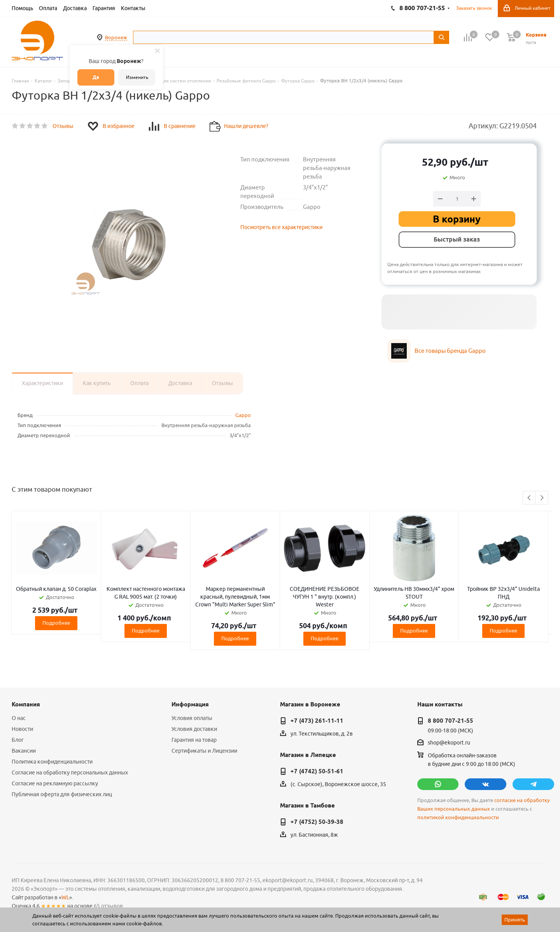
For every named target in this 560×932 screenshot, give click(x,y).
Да (96, 77)
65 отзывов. (109, 906)
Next (542, 498)
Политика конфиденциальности (52, 762)
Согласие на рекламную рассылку (55, 783)
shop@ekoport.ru (449, 743)
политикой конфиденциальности (458, 817)
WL (65, 897)
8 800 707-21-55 (451, 721)
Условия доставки (194, 729)
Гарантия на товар (194, 740)
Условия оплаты (192, 718)
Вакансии (24, 751)
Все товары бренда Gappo (450, 351)
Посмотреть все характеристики (281, 227)
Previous (529, 498)
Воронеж (116, 37)
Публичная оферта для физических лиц (62, 794)
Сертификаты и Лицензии (204, 751)
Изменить (137, 77)
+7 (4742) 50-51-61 (317, 771)
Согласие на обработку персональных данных (70, 773)
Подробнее (56, 623)
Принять (515, 920)
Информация (190, 704)
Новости (22, 729)
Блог (18, 740)
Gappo (243, 415)
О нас (19, 718)
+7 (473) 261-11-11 (317, 721)
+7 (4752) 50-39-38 (317, 822)
